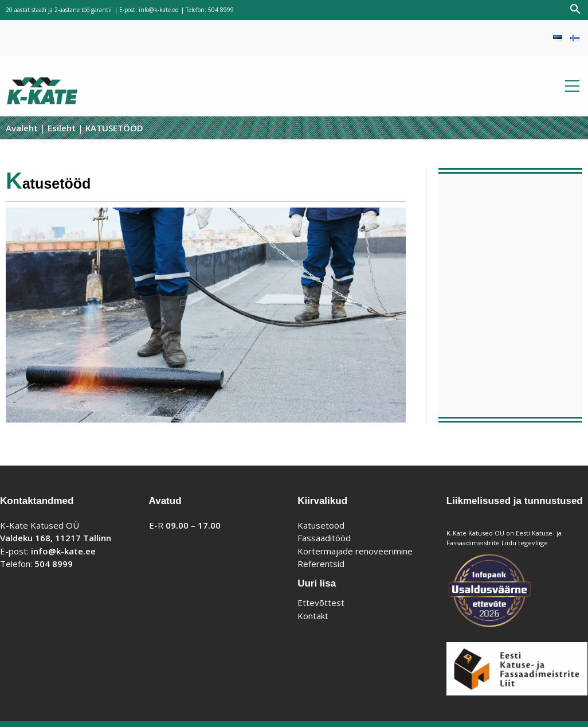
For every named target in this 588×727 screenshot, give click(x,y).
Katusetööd (321, 525)
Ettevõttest (321, 603)
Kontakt (313, 616)
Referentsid (321, 564)
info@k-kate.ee (158, 10)
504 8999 (221, 10)
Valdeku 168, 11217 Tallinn (56, 538)
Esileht (62, 128)
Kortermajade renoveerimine (355, 551)
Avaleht (22, 128)
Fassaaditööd (324, 538)
